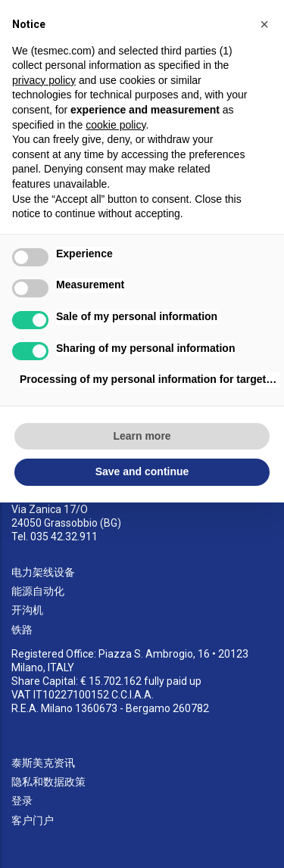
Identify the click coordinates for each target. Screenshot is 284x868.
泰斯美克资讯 (43, 763)
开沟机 (27, 610)
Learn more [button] (142, 436)
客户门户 (33, 820)
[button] (264, 24)
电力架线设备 (43, 572)
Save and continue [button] (142, 471)
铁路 (22, 630)
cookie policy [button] (115, 125)
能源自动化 (38, 591)
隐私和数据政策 (48, 782)
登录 (22, 801)
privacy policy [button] (44, 80)
